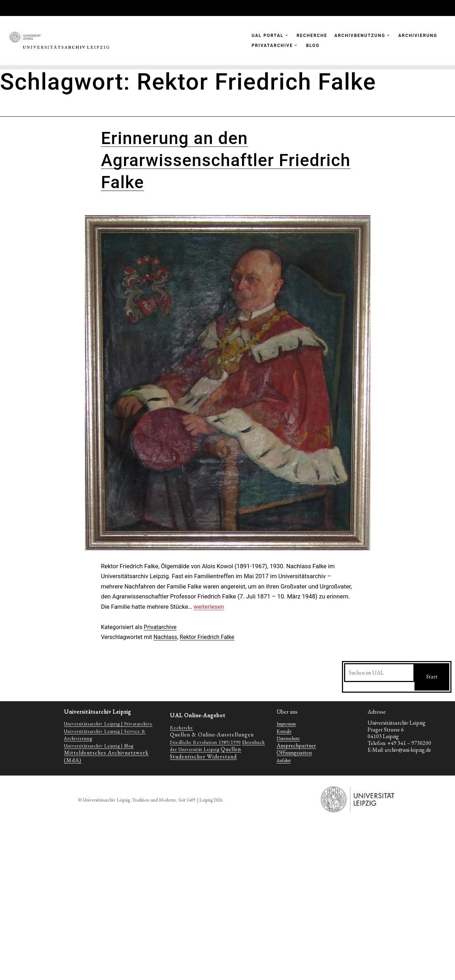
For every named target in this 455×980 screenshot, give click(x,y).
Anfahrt (284, 760)
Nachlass (165, 637)
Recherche (181, 728)
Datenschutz (288, 738)
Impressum (286, 724)
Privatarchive (160, 627)
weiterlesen (209, 607)
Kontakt (284, 731)
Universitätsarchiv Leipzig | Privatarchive (108, 724)
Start (432, 677)
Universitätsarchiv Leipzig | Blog (99, 746)
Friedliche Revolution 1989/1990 (205, 742)
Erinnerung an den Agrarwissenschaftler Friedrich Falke (226, 160)
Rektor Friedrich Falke (207, 637)
